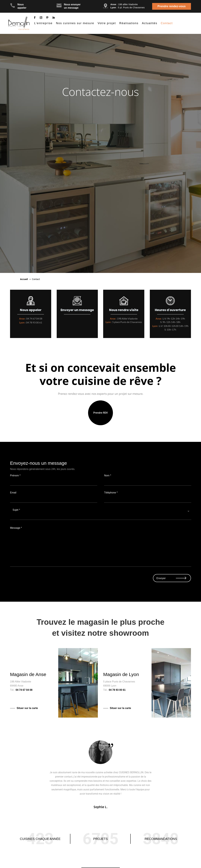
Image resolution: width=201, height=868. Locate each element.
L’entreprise (43, 23)
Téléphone (148, 498)
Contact (167, 23)
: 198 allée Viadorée (124, 4)
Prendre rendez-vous (172, 6)
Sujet (100, 516)
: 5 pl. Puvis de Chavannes (128, 7)
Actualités (150, 23)
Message (100, 562)
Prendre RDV (100, 413)
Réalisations (129, 23)
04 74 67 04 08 (34, 318)
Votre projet (107, 23)
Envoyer (161, 578)
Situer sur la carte (27, 708)
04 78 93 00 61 (34, 322)
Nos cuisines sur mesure (75, 23)
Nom (148, 481)
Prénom (53, 481)
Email (53, 498)
